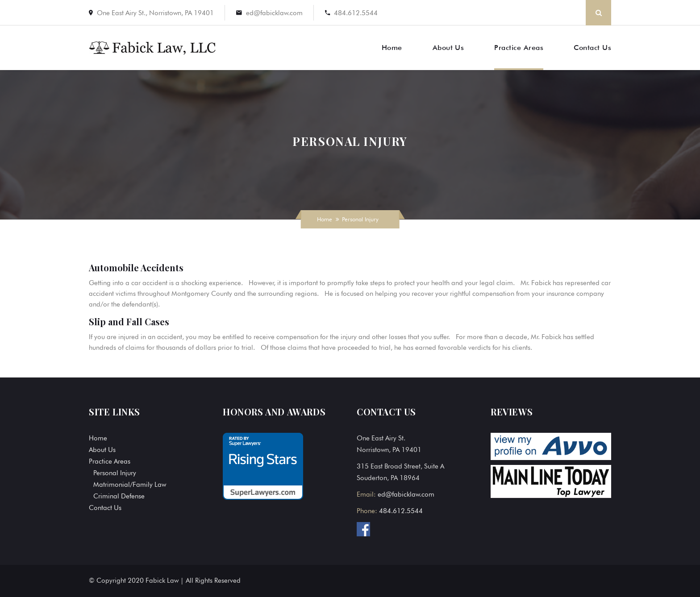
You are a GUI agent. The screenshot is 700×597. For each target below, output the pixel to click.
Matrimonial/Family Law (130, 485)
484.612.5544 (356, 13)
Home (392, 48)
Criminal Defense (119, 496)
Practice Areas (519, 48)
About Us (448, 48)
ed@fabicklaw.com (274, 13)
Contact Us (592, 48)
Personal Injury (115, 473)
